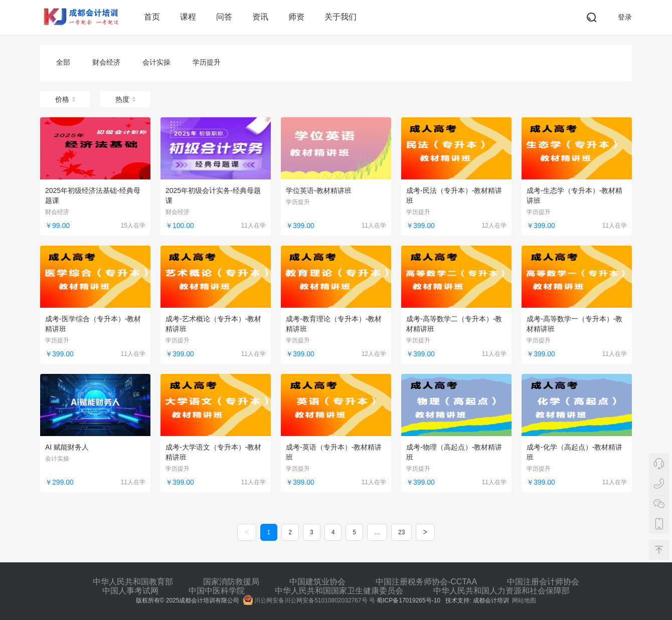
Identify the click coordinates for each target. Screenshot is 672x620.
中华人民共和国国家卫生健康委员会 (339, 591)
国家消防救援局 (231, 582)
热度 (125, 99)
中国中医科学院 (217, 591)
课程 (188, 17)
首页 (152, 17)
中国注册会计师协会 (543, 582)
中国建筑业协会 (317, 582)
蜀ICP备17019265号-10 (409, 600)
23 (401, 532)
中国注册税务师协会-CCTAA (426, 582)
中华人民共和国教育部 (133, 582)
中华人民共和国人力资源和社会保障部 (501, 591)
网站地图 (524, 600)
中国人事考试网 (130, 591)
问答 (224, 17)
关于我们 (341, 17)
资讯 (260, 17)
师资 (296, 17)
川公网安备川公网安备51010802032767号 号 (309, 600)
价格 (65, 99)
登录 (625, 17)
